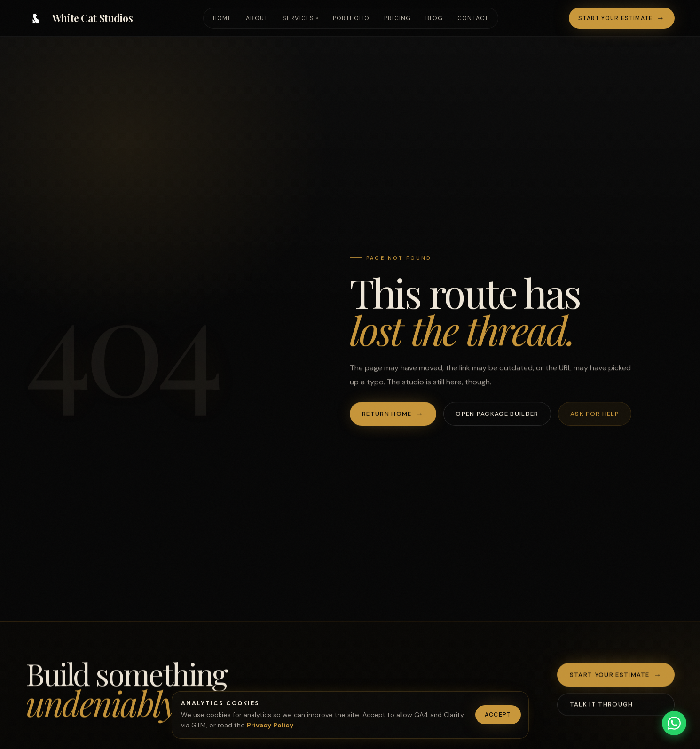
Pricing (398, 18)
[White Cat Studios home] (79, 18)
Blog (434, 18)
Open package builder (497, 414)
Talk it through (602, 706)
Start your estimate (615, 18)
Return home (387, 414)
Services (299, 18)
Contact (473, 18)
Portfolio (351, 18)
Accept (498, 715)
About (257, 18)
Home (222, 18)
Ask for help (595, 414)
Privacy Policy (270, 725)
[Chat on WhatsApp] (674, 723)
